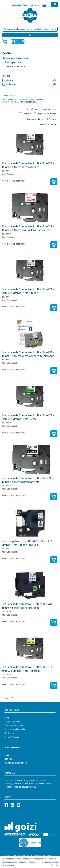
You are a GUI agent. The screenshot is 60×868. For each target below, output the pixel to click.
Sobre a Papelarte (13, 722)
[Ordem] (50, 109)
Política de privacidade (15, 729)
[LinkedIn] (12, 805)
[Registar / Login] (18, 42)
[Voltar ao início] (30, 15)
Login (7, 755)
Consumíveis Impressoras (31, 99)
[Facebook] (6, 805)
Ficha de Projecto (12, 737)
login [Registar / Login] (23, 181)
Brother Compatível (28, 102)
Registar (8, 759)
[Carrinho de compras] (5, 42)
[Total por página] (34, 109)
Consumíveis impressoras (15, 58)
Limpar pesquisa (10, 95)
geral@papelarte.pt (27, 787)
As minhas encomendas (16, 763)
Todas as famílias (10, 99)
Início (7, 718)
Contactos (9, 733)
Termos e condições (14, 726)
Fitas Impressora (10, 102)
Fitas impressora (13, 62)
